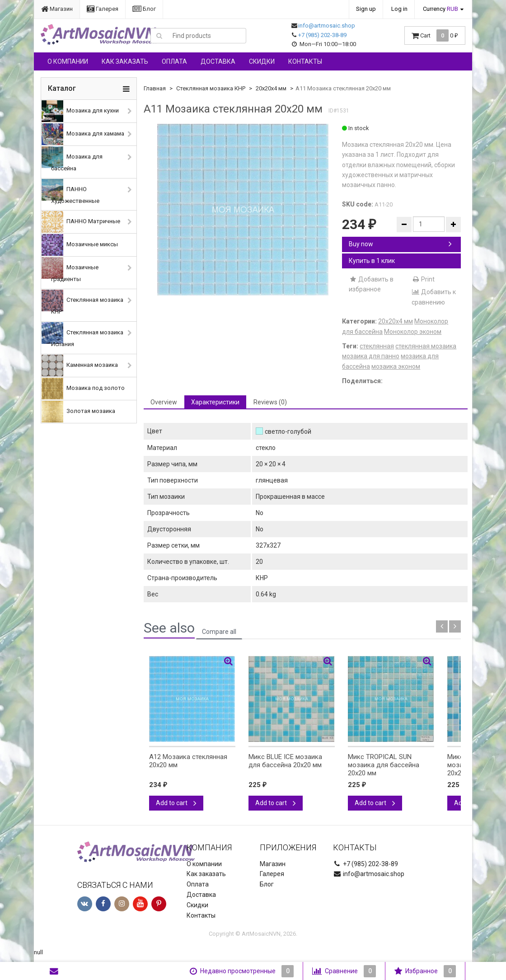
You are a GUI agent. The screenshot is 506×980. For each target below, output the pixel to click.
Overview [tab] (164, 402)
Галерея (103, 9)
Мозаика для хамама (83, 134)
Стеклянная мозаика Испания (82, 335)
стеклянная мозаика (426, 346)
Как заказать (125, 61)
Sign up (366, 9)
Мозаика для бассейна (72, 159)
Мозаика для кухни (80, 111)
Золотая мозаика (78, 412)
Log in (399, 9)
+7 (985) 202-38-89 (322, 35)
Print (423, 279)
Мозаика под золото (83, 389)
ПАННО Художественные (70, 192)
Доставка (218, 61)
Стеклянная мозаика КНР (82, 302)
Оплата (174, 61)
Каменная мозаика (80, 366)
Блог (144, 9)
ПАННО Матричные (81, 222)
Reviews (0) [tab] (270, 402)
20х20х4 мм (271, 88)
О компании (68, 61)
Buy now (400, 244)
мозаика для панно (371, 356)
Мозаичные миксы (80, 245)
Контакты (305, 61)
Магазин (57, 9)
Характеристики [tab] (215, 402)
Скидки (262, 61)
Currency (440, 9)
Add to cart (176, 803)
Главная (155, 88)
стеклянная (377, 346)
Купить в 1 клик (372, 261)
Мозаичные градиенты (70, 270)
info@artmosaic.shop (327, 26)
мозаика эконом (396, 366)
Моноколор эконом (413, 332)
